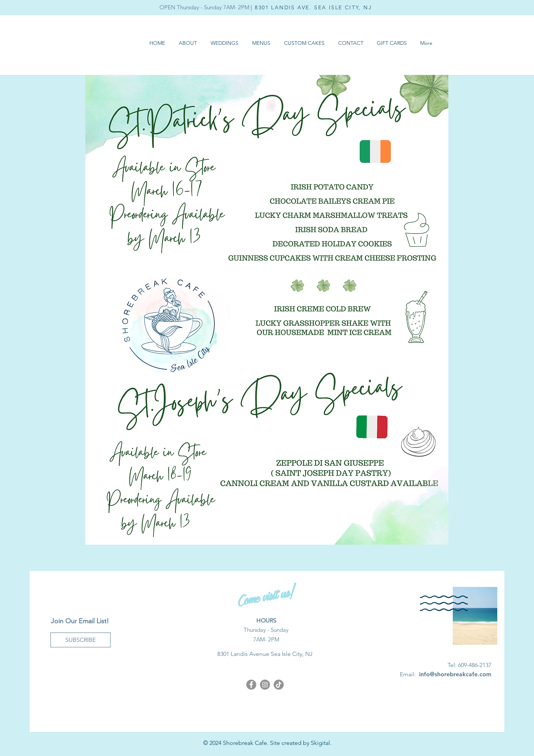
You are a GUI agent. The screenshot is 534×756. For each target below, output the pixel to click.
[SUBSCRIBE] (80, 640)
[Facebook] (251, 685)
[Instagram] (265, 685)
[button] (261, 43)
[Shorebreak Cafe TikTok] (279, 685)
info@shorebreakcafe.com (455, 674)
